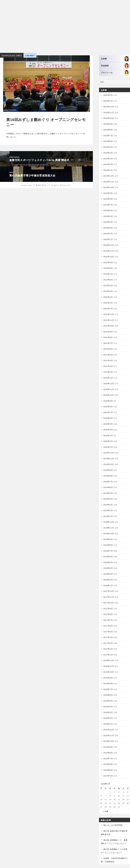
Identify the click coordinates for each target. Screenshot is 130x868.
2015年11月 (109, 735)
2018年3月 (108, 574)
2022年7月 (108, 274)
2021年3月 (108, 366)
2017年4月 (108, 637)
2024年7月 (108, 136)
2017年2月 (108, 649)
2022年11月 (109, 251)
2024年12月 (109, 107)
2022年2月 (108, 303)
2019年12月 (109, 453)
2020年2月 (108, 441)
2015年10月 (109, 741)
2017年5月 (108, 632)
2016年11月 (109, 666)
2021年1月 (108, 378)
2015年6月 (108, 764)
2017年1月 (108, 655)
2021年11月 (109, 320)
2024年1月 (108, 170)
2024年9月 (108, 124)
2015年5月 (108, 770)
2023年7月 (108, 205)
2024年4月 (108, 153)
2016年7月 (108, 689)
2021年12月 (109, 314)
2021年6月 (108, 349)
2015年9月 (108, 747)
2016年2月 (108, 718)
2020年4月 (108, 430)
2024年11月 (109, 112)
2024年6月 (108, 141)
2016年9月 (108, 678)
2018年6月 (108, 557)
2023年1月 (108, 239)
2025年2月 (108, 95)
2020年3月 (108, 435)
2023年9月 (108, 193)
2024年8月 (108, 130)
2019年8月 (108, 476)
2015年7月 (108, 759)
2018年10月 (109, 533)
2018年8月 (108, 545)
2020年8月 (108, 407)
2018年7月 (108, 551)
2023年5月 (108, 216)
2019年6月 (108, 487)
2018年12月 (109, 522)
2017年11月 (109, 597)
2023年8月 (108, 199)
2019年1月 (108, 516)
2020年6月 (108, 418)
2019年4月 (108, 499)
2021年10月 (109, 326)
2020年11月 (109, 389)
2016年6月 (108, 695)
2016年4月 (108, 707)
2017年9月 (108, 609)
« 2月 (106, 811)
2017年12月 (109, 591)
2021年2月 (108, 372)
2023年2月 (108, 234)
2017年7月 (108, 620)
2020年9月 (108, 401)
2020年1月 (108, 447)
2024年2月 (108, 164)
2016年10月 (109, 672)
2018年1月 (108, 585)
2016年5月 (108, 701)
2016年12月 (109, 660)
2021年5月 (108, 355)
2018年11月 (109, 528)
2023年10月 (109, 187)
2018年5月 (108, 562)
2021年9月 (108, 332)
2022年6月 (108, 280)
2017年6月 (108, 626)
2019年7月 (108, 482)
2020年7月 (108, 412)
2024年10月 (109, 118)
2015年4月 (108, 776)
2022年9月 (108, 262)
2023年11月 (109, 182)
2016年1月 (108, 724)
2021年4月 (108, 360)
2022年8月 (108, 268)
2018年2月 (108, 580)
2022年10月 (109, 257)
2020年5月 (108, 424)
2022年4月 (108, 291)
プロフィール (115, 73)
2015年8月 (108, 753)
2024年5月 (108, 147)
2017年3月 (108, 643)
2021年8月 (108, 337)
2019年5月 (108, 493)
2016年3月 (108, 712)
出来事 (115, 59)
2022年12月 (109, 245)
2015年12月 (109, 730)
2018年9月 (108, 539)
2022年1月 (108, 309)
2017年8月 (108, 614)
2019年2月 (108, 510)
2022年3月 (108, 297)
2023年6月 (108, 210)
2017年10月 (109, 603)
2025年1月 (108, 101)
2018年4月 (108, 568)
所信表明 (115, 66)
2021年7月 (108, 343)
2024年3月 (108, 159)
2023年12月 (109, 176)
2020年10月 (109, 395)
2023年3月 (108, 228)
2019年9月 (108, 470)
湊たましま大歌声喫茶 (113, 825)
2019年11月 (109, 459)
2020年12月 (109, 384)
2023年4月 (108, 222)
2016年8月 (108, 683)
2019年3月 (108, 505)
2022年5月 (108, 286)
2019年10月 (109, 464)
